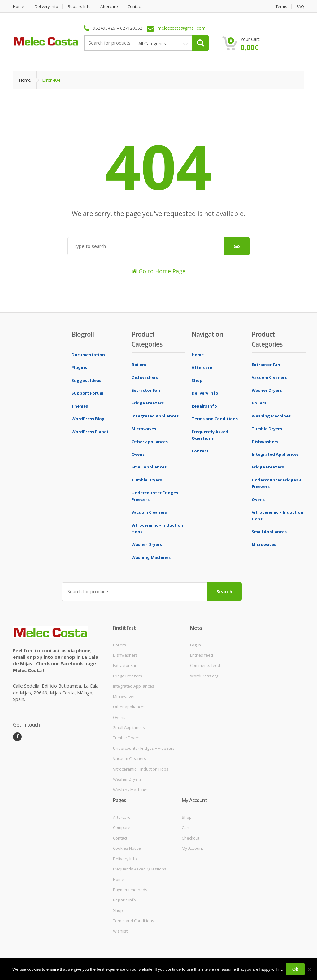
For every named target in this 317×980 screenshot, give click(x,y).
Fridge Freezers (148, 403)
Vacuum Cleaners (149, 512)
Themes (80, 406)
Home (19, 7)
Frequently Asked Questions (140, 869)
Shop (197, 380)
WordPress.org (204, 676)
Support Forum (87, 393)
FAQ (300, 7)
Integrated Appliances (155, 416)
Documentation (88, 355)
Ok (295, 969)
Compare (122, 827)
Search (224, 591)
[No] (309, 969)
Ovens (138, 454)
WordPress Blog (88, 419)
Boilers (139, 365)
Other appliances (150, 442)
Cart (186, 827)
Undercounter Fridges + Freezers (144, 748)
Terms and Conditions (215, 419)
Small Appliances (149, 467)
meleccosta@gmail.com (182, 28)
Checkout (191, 838)
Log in (195, 645)
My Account (192, 848)
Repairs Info (80, 7)
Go (237, 246)
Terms (281, 7)
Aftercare (109, 7)
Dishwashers (145, 377)
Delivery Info (47, 7)
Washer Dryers (147, 544)
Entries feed (202, 655)
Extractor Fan (146, 390)
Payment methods (130, 890)
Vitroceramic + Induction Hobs (141, 769)
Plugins (79, 367)
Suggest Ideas (86, 380)
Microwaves (144, 429)
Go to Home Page (159, 271)
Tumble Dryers (147, 480)
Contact (135, 7)
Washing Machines (151, 557)
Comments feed (205, 665)
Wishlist (120, 931)
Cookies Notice (127, 848)
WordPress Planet (90, 432)
